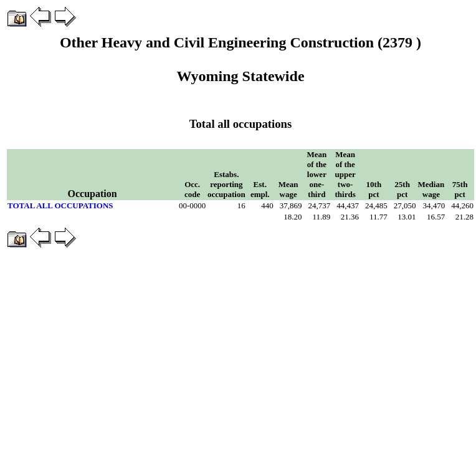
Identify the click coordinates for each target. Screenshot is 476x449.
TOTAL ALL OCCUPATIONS (60, 205)
